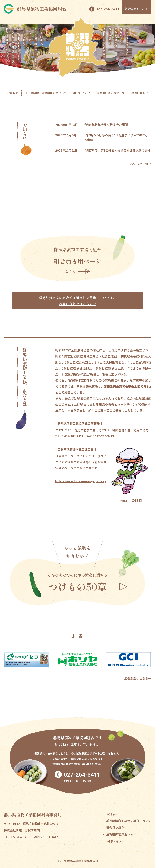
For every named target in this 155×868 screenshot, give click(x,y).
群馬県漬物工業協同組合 (42, 9)
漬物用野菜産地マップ (111, 93)
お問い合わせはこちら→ (77, 304)
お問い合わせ (140, 93)
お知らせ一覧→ (141, 164)
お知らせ (13, 93)
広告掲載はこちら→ (138, 678)
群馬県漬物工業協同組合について (46, 93)
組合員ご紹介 (82, 93)
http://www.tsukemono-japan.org (81, 481)
